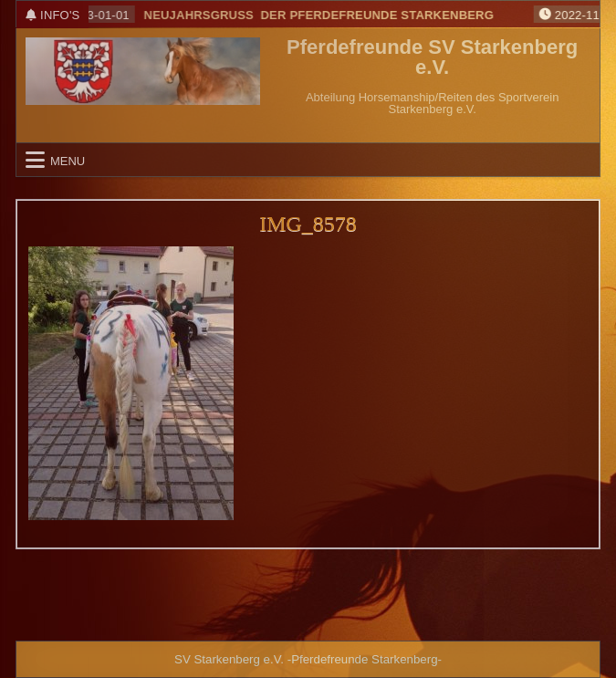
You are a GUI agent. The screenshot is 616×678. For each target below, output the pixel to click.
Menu (68, 160)
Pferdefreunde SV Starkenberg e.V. (432, 57)
